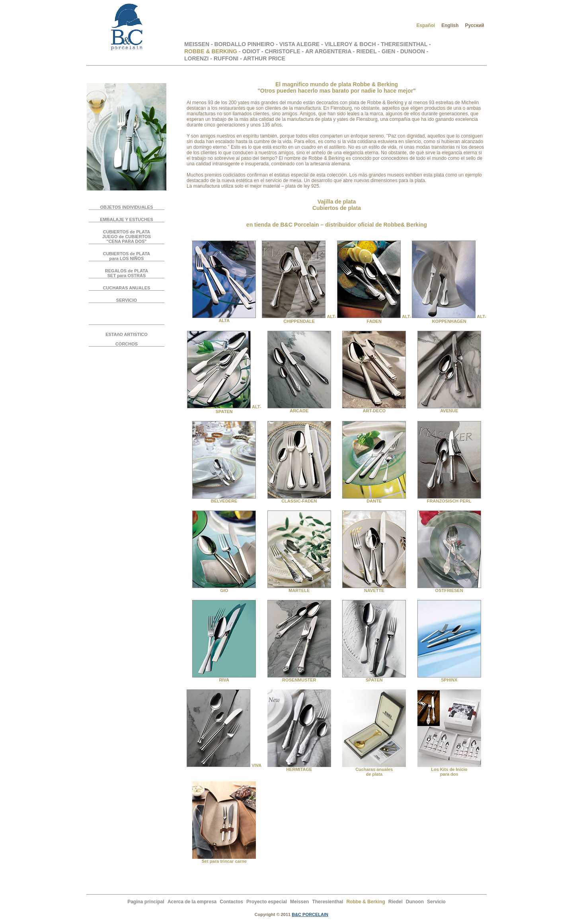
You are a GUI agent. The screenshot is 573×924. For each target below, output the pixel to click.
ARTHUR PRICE (264, 58)
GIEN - (391, 51)
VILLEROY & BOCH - (353, 44)
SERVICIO (127, 300)
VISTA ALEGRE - (302, 44)
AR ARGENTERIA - (330, 51)
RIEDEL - (368, 51)
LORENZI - (198, 58)
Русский (475, 25)
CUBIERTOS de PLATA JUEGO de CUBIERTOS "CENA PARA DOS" (127, 237)
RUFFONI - (228, 58)
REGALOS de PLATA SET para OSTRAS (127, 273)
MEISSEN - (199, 44)
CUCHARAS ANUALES (127, 288)
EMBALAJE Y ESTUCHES (126, 219)
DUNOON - (414, 51)
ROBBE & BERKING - (212, 51)
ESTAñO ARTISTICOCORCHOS (127, 339)
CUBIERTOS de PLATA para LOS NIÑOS (127, 256)
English (450, 25)
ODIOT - (253, 51)
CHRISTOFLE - (284, 51)
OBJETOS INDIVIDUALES (126, 207)
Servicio (436, 902)
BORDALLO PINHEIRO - (247, 44)
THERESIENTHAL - (406, 44)
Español (426, 25)
